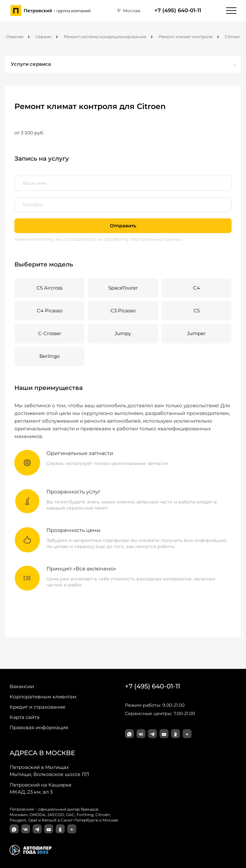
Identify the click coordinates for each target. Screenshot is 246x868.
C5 (197, 311)
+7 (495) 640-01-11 (178, 10)
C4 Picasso (50, 311)
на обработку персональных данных (140, 239)
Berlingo (49, 356)
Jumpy (123, 333)
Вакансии (22, 686)
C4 (197, 288)
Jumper (196, 333)
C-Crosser (50, 333)
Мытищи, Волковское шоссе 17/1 (49, 771)
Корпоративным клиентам (43, 697)
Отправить (123, 226)
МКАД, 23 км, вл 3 (41, 788)
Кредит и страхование (37, 707)
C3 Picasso (123, 311)
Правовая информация (39, 727)
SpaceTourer (123, 288)
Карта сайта (25, 717)
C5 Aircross (49, 288)
